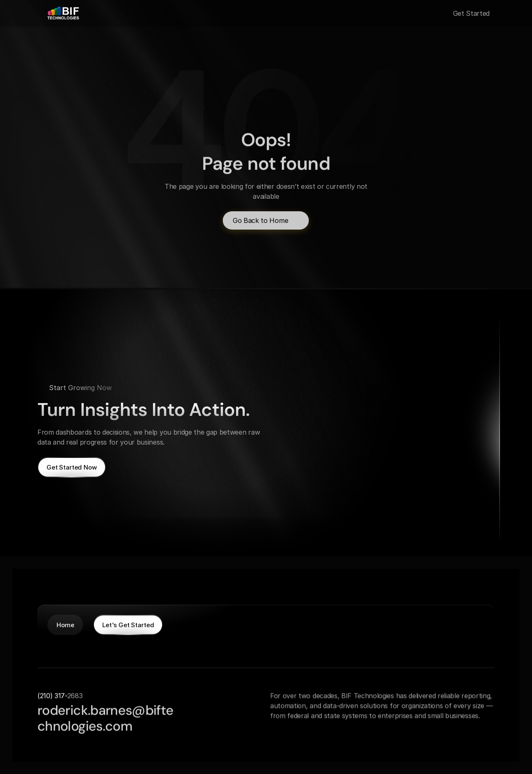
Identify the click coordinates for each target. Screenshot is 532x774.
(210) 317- (52, 695)
